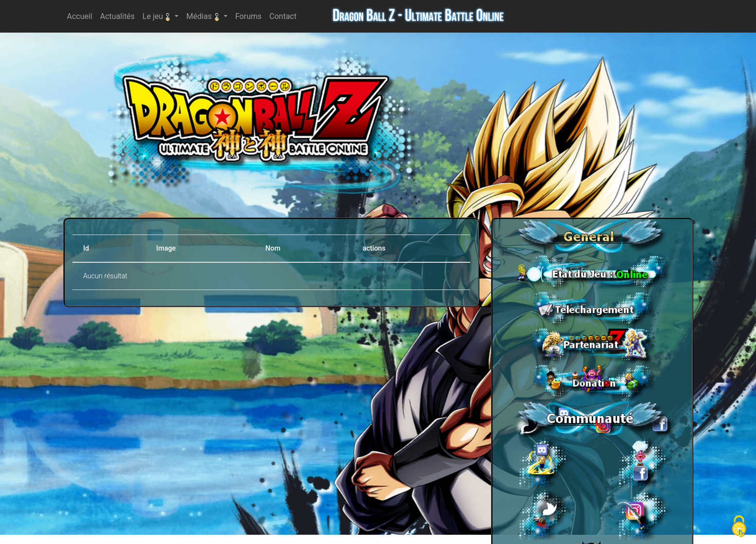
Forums (250, 15)
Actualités (119, 15)
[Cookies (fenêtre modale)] (739, 527)
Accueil (82, 15)
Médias (204, 17)
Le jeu (158, 17)
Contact (285, 15)
